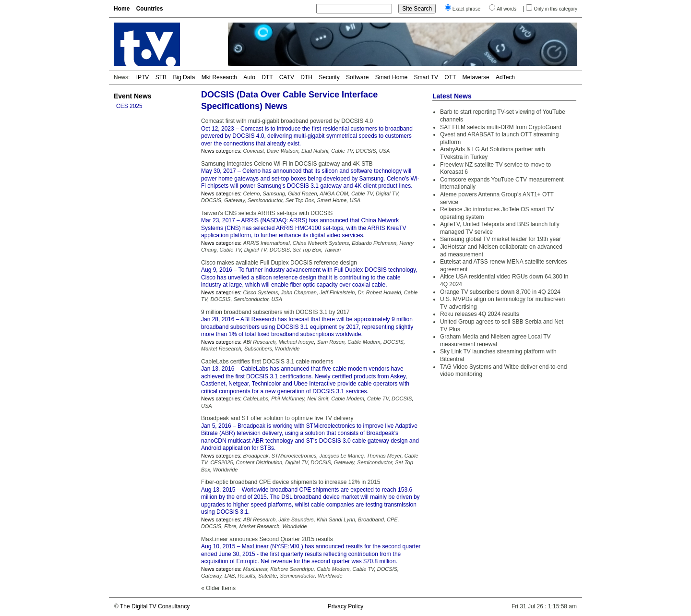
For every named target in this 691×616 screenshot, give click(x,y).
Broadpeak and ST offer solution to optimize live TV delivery (277, 418)
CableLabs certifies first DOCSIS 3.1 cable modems (267, 362)
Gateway (234, 200)
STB (161, 77)
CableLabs (256, 399)
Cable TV (342, 151)
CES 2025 (129, 106)
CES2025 (221, 462)
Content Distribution (259, 462)
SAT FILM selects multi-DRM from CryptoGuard (501, 127)
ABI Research (259, 342)
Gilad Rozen (303, 193)
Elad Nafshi (315, 151)
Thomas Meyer (384, 456)
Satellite (268, 576)
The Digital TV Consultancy (155, 606)
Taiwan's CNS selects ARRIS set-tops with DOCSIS (267, 213)
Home (122, 9)
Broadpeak (256, 456)
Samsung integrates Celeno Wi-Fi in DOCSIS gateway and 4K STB (287, 164)
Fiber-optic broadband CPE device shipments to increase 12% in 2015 (291, 482)
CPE (392, 519)
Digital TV (387, 193)
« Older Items (218, 588)
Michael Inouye (296, 342)
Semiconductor (265, 200)
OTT (450, 77)
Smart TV (426, 77)
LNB (230, 576)
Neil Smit (318, 399)
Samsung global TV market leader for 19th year (500, 239)
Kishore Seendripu (292, 569)
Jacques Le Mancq (341, 456)
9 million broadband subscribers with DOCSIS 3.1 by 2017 (275, 312)
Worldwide (287, 349)
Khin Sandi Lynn (336, 519)
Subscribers (258, 349)
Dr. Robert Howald (380, 292)
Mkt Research (219, 77)
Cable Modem (364, 342)
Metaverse (476, 77)
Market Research (221, 349)
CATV (287, 77)
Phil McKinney (288, 399)
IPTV (143, 77)
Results (246, 576)
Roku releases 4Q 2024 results (480, 314)
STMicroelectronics (294, 456)
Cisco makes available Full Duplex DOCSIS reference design (279, 263)
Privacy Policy (346, 606)
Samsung (274, 193)
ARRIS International (266, 243)
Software (357, 77)
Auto (249, 77)
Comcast (253, 151)
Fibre (230, 526)
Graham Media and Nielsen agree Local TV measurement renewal (495, 340)
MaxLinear (255, 569)
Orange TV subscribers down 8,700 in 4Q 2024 (500, 292)
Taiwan (333, 250)
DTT (267, 77)
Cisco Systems (260, 292)
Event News (133, 96)
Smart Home (391, 77)
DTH (306, 77)
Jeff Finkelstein (337, 292)
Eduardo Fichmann (374, 243)
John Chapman (299, 292)
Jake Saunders (296, 519)
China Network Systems (321, 243)
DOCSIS (366, 151)
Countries (150, 9)
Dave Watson (283, 151)
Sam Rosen (331, 342)
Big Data (184, 77)
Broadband (371, 519)
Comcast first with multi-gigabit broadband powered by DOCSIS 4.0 (287, 121)
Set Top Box (300, 200)
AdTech (505, 77)
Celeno (251, 193)
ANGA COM (334, 193)
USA (385, 151)
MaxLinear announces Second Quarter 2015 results (267, 539)
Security (329, 77)
